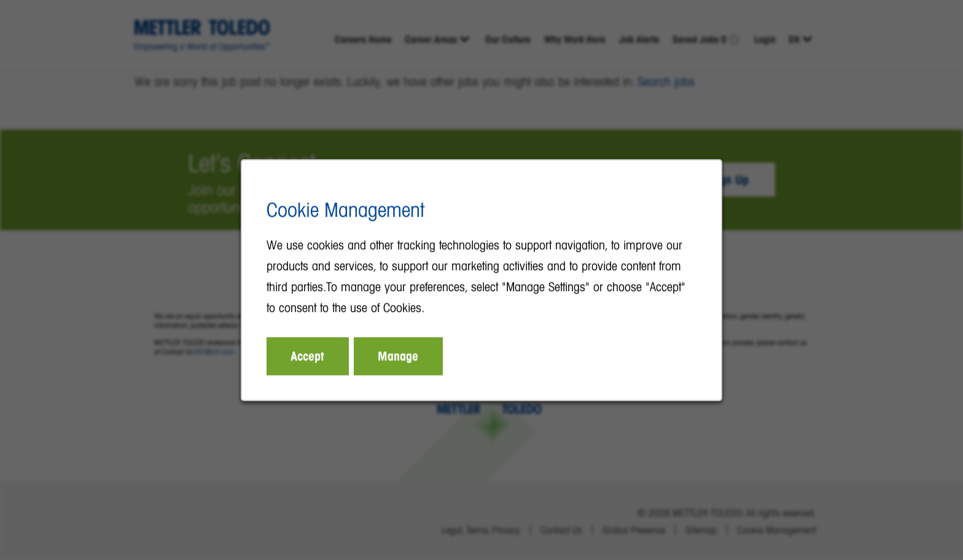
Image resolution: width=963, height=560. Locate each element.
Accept (308, 356)
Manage (399, 356)
